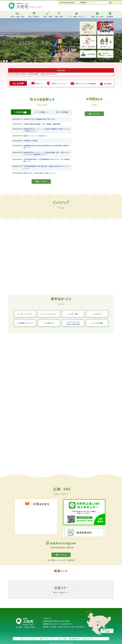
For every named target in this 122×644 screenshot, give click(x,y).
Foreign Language (67, 3)
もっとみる (41, 182)
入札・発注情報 (62, 112)
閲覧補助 (83, 3)
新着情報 (19, 112)
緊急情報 (62, 71)
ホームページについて (29, 639)
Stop (121, 61)
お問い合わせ (74, 639)
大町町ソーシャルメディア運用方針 (61, 560)
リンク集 (62, 639)
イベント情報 (39, 112)
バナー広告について (61, 593)
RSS (25, 112)
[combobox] (98, 3)
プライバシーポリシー (47, 639)
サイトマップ (88, 639)
